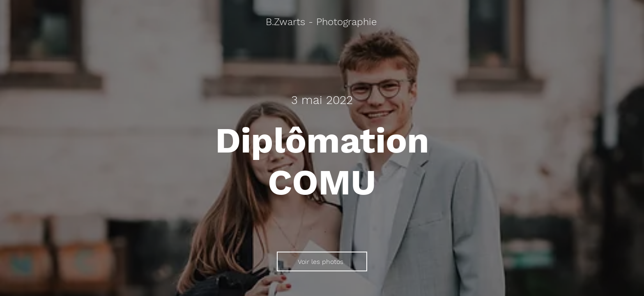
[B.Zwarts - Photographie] (322, 22)
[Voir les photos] (322, 261)
